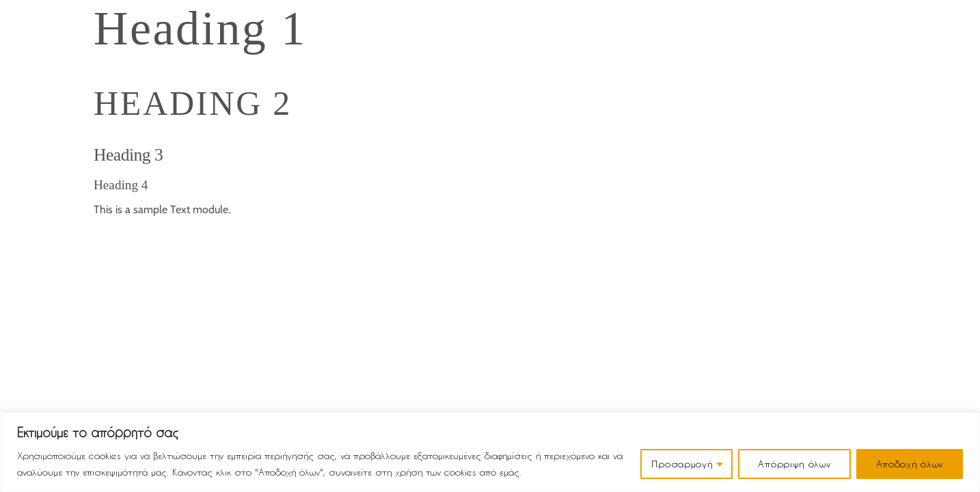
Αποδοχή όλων (910, 464)
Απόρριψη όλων (794, 464)
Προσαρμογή (682, 464)
